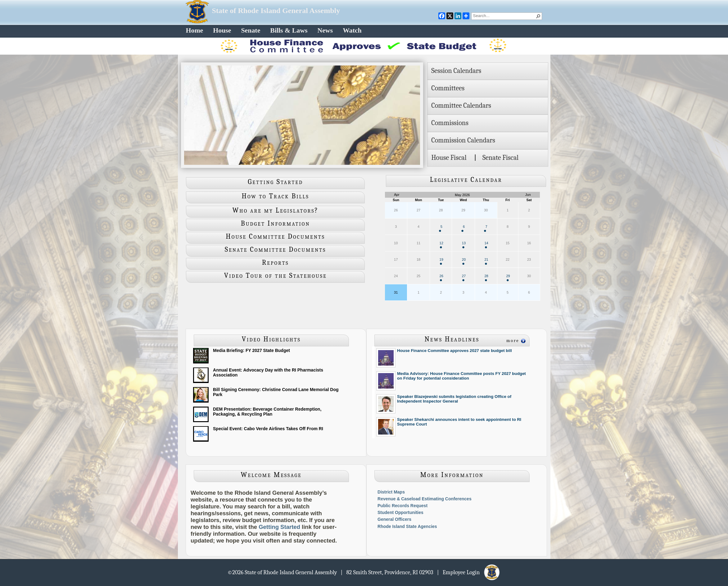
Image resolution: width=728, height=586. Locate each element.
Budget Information (276, 223)
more (513, 341)
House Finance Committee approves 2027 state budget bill (454, 351)
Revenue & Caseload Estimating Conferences (425, 499)
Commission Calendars (463, 140)
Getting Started (275, 182)
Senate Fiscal (500, 158)
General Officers (394, 519)
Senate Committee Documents (275, 250)
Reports (276, 263)
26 (441, 278)
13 (464, 245)
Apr (397, 195)
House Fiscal (449, 158)
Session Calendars (456, 71)
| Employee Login (469, 572)
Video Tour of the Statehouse (276, 276)
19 (441, 261)
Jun (528, 195)
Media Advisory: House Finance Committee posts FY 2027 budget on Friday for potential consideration (461, 376)
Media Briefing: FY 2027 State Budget (251, 350)
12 (441, 245)
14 (486, 245)
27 (464, 278)
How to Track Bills (276, 196)
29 (508, 278)
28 (486, 278)
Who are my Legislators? (276, 210)
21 (486, 261)
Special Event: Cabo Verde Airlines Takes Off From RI (268, 429)
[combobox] (504, 16)
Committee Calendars (461, 106)
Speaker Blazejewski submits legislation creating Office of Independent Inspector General (454, 399)
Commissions (450, 123)
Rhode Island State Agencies (407, 526)
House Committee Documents (275, 237)
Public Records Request (402, 506)
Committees (448, 88)
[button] (538, 16)
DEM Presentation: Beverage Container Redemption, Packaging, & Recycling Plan (267, 412)
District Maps (391, 492)
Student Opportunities (400, 512)
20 (464, 261)
